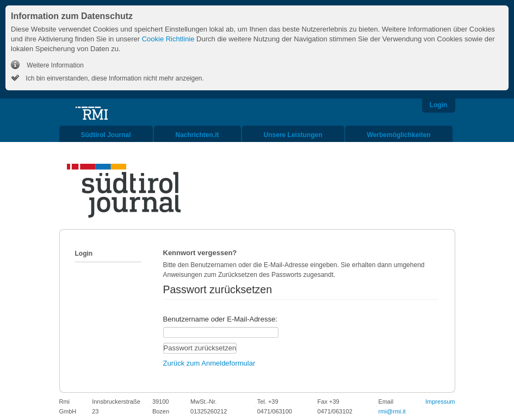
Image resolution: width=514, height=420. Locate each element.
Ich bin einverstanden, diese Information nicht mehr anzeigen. (114, 78)
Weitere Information (54, 65)
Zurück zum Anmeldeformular (209, 363)
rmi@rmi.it (392, 411)
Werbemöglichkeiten (399, 135)
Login (439, 105)
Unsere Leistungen (293, 135)
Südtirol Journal (106, 135)
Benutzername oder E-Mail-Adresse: (220, 319)
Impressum (440, 402)
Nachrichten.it (197, 135)
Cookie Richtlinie (168, 39)
